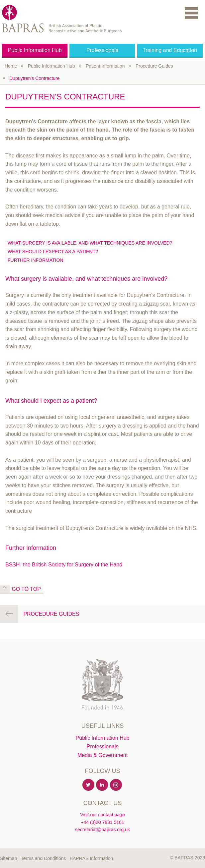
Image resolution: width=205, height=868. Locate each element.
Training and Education (170, 50)
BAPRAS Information (92, 858)
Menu (191, 13)
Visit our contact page (102, 815)
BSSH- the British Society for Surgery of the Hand (64, 565)
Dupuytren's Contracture (34, 78)
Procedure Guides (154, 66)
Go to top (26, 589)
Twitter (89, 785)
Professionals (102, 50)
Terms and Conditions (43, 858)
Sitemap (8, 858)
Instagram (116, 785)
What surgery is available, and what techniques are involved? (90, 243)
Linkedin (102, 785)
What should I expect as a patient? (53, 252)
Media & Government (102, 755)
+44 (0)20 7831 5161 (102, 822)
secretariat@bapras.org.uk (102, 830)
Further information (35, 260)
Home (11, 66)
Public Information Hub (35, 50)
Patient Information (105, 66)
